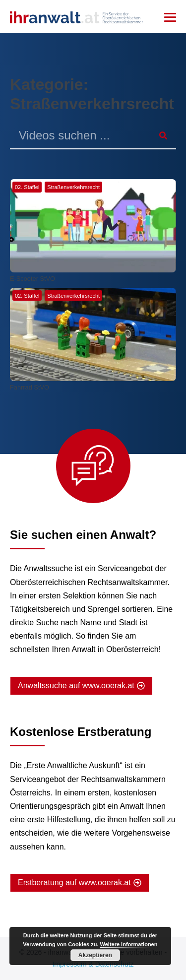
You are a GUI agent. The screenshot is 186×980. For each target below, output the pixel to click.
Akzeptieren (95, 955)
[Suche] (163, 136)
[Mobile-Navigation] (170, 17)
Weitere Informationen (129, 944)
